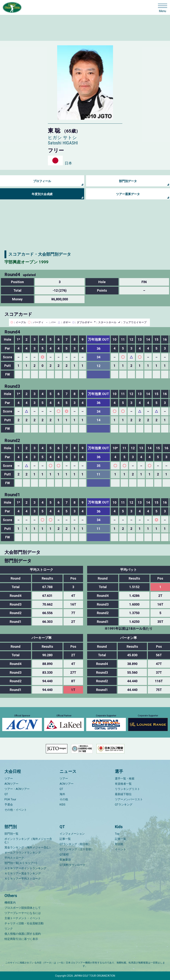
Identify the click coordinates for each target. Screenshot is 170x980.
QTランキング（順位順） (75, 844)
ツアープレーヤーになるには (23, 913)
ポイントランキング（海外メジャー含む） (28, 841)
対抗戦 (119, 844)
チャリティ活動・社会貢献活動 (24, 923)
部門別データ (128, 181)
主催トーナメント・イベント (23, 918)
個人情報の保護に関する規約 (23, 934)
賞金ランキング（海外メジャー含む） (28, 847)
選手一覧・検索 (125, 779)
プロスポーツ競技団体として (23, 908)
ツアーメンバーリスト (129, 799)
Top (117, 834)
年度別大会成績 (42, 194)
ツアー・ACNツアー (17, 789)
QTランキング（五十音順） (77, 849)
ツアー (9, 779)
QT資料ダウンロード (73, 865)
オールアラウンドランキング (23, 853)
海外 (62, 794)
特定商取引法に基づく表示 (21, 939)
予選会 (9, 805)
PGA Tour (10, 799)
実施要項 (65, 860)
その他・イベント (16, 810)
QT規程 (64, 855)
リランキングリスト (127, 789)
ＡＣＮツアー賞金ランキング (23, 873)
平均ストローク (14, 858)
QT (6, 794)
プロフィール (42, 181)
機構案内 (10, 903)
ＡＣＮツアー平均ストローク (23, 879)
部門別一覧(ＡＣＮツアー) (21, 863)
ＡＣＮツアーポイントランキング (25, 868)
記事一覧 (65, 839)
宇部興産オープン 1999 (26, 262)
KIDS (62, 805)
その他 (64, 799)
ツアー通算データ (128, 194)
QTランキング (124, 805)
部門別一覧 (11, 834)
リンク (9, 929)
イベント (120, 849)
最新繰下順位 (123, 794)
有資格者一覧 (123, 784)
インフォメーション (72, 834)
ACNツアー (11, 784)
